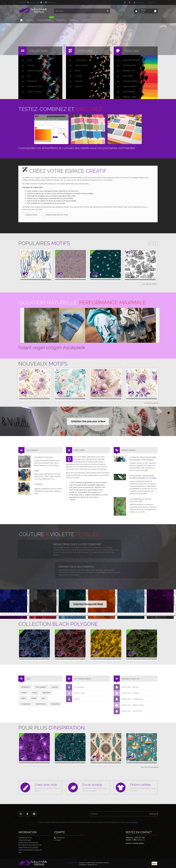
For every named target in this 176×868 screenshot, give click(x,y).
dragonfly (55, 704)
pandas (55, 687)
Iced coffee (124, 76)
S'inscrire (154, 814)
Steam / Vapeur (31, 92)
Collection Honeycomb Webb (88, 604)
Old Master (29, 81)
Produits (61, 20)
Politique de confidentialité (30, 845)
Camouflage (77, 60)
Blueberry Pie (125, 71)
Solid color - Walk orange (129, 705)
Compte (139, 2)
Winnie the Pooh (31, 86)
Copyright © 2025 (73, 863)
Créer (57, 840)
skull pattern (41, 687)
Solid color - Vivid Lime (128, 711)
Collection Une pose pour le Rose (88, 421)
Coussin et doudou (44, 457)
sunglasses (26, 704)
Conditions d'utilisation (28, 848)
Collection (38, 51)
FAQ (20, 852)
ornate (24, 693)
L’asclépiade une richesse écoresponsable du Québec (143, 477)
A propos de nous (25, 838)
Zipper (73, 699)
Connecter (59, 838)
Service (74, 20)
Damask (75, 81)
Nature (74, 86)
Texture (75, 76)
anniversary (41, 704)
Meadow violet (126, 97)
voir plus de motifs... (150, 284)
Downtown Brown (127, 81)
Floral (74, 71)
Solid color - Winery (126, 687)
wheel (34, 698)
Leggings (38, 484)
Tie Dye (27, 65)
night (23, 698)
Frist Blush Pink (126, 65)
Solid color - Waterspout (128, 699)
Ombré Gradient (31, 71)
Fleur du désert (126, 86)
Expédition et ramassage (28, 843)
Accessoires (75, 687)
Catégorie (85, 51)
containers (25, 687)
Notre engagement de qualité (30, 850)
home (35, 693)
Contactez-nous (25, 840)
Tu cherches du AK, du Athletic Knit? (140, 500)
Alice (26, 60)
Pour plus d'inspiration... (150, 767)
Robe (37, 471)
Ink (25, 76)
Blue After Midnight (128, 60)
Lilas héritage (125, 92)
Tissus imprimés (46, 19)
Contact (85, 20)
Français (152, 2)
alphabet (46, 693)
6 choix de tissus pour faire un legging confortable (143, 459)
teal (44, 698)
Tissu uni (131, 51)
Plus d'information (132, 822)
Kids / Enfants (78, 65)
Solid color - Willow (126, 693)
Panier (147, 11)
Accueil (30, 20)
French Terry (76, 693)
